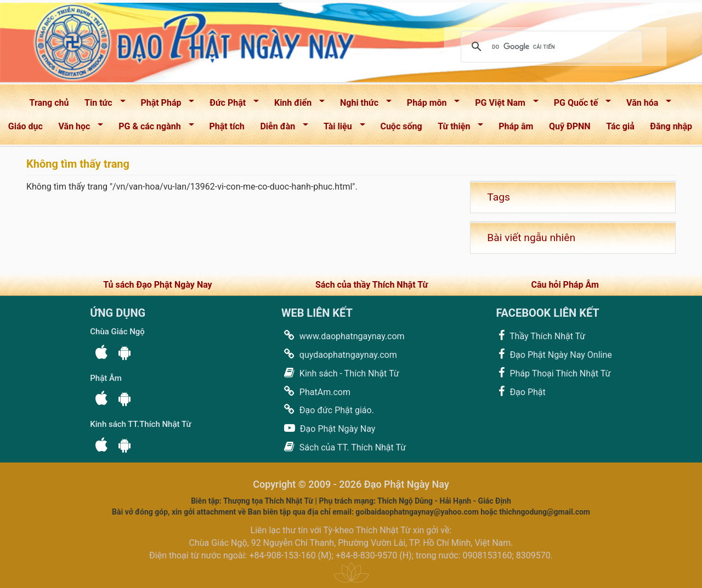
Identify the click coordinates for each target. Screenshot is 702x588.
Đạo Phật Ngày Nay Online (554, 354)
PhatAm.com (316, 392)
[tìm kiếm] (550, 47)
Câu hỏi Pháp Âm (565, 285)
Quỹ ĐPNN (570, 126)
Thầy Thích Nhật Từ (540, 336)
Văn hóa (645, 105)
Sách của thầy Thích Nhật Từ (372, 285)
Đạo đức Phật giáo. (328, 410)
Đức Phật (231, 105)
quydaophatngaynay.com (339, 354)
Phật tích (227, 126)
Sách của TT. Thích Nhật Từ (344, 447)
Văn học (78, 129)
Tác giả (620, 126)
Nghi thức (362, 105)
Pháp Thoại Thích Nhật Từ (553, 373)
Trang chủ (49, 103)
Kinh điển (296, 105)
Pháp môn (430, 105)
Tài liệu (341, 129)
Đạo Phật (520, 392)
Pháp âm (516, 126)
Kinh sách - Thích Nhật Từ (340, 373)
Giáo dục (26, 126)
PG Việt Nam (503, 105)
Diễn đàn (281, 129)
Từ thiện (457, 129)
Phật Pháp (164, 105)
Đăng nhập (671, 126)
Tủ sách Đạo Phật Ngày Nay (157, 285)
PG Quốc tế (579, 105)
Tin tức (101, 105)
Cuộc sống (401, 126)
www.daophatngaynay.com (343, 336)
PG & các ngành (152, 129)
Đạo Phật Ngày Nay (328, 428)
